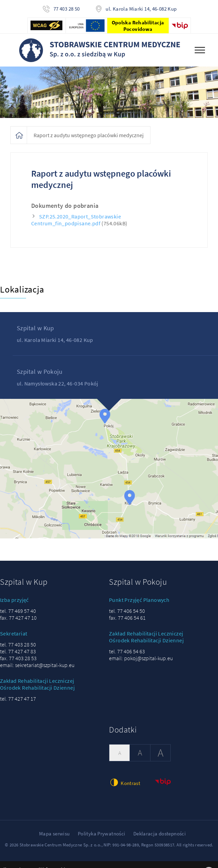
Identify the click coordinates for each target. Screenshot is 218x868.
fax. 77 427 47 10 (18, 618)
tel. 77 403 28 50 (18, 644)
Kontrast (125, 782)
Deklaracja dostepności (160, 834)
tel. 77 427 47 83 (18, 651)
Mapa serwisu (54, 834)
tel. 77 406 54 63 (127, 651)
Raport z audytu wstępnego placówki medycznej (89, 135)
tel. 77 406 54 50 (127, 611)
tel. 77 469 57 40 (18, 611)
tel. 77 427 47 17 (18, 699)
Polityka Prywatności (102, 834)
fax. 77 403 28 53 (18, 658)
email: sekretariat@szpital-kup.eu (37, 665)
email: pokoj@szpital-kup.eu (141, 658)
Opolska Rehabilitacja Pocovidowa (138, 26)
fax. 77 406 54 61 (127, 618)
